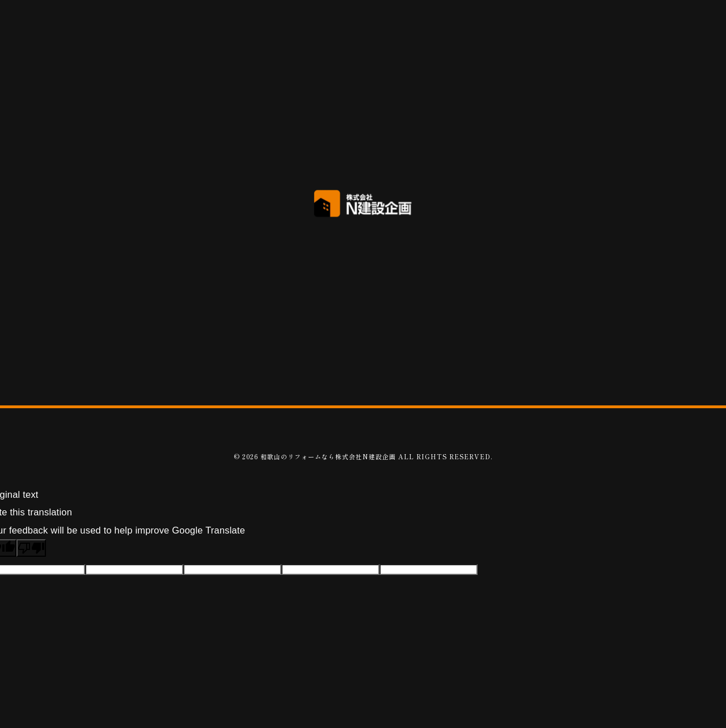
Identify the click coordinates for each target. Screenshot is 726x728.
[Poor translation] (31, 548)
